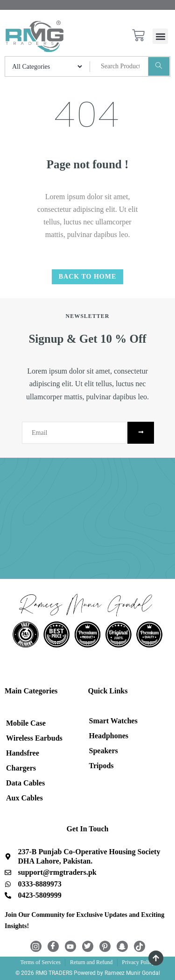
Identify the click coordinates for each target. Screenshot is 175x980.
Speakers (104, 751)
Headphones (109, 736)
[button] (160, 36)
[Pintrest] (105, 946)
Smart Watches (113, 721)
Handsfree (23, 753)
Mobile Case (26, 723)
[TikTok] (140, 946)
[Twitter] (88, 946)
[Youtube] (70, 946)
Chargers (21, 768)
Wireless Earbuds (34, 738)
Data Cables (25, 783)
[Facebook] (53, 946)
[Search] (159, 66)
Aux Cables (24, 798)
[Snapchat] (122, 946)
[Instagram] (36, 946)
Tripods (101, 766)
